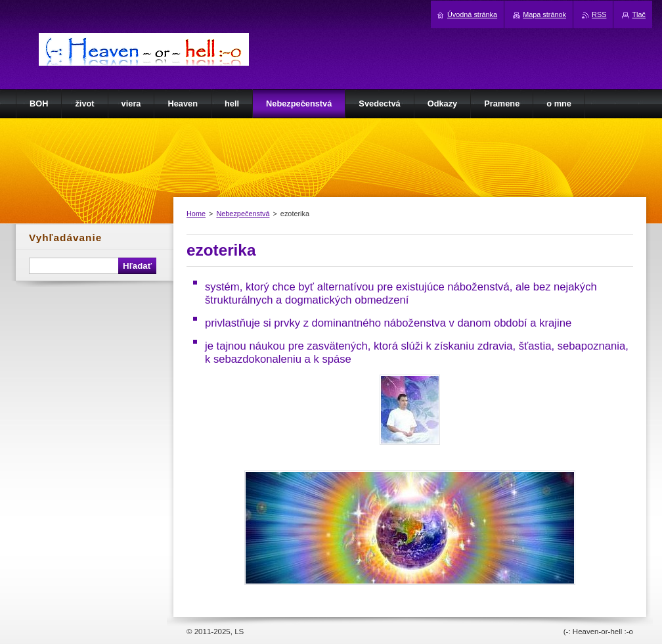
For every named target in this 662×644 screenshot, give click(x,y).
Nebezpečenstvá (243, 214)
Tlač (639, 14)
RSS (599, 14)
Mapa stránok (544, 14)
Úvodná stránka (472, 14)
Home (196, 214)
